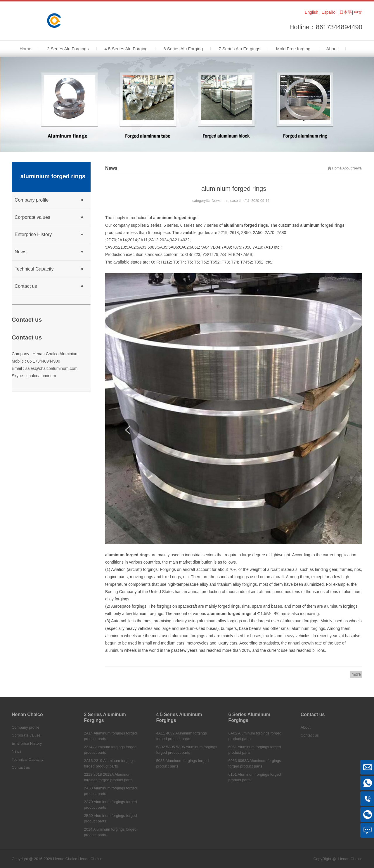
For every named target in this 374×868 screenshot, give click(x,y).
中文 (358, 12)
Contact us (26, 286)
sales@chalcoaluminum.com (51, 368)
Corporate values (32, 217)
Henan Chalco (90, 859)
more (356, 674)
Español (329, 12)
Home (337, 168)
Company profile (32, 200)
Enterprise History (33, 234)
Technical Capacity (34, 269)
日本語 (346, 12)
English (311, 12)
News (357, 168)
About (347, 168)
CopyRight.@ (325, 859)
